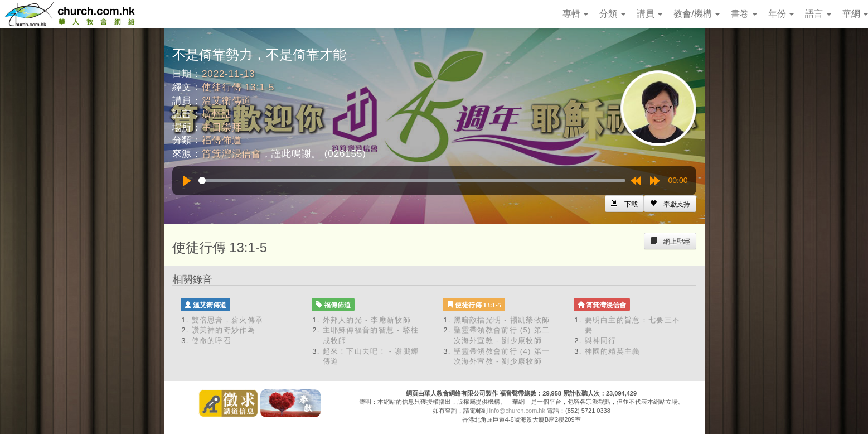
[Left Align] (670, 204)
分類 (612, 14)
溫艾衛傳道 (227, 101)
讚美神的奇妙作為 (224, 330)
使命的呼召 (212, 341)
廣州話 (217, 114)
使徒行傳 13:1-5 (238, 87)
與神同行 (601, 341)
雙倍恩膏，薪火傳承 (228, 320)
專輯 (575, 14)
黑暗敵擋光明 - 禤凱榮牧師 (502, 320)
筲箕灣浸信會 (232, 154)
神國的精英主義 (613, 351)
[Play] (187, 181)
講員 (649, 14)
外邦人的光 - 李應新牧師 (367, 320)
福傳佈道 (222, 140)
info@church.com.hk (517, 411)
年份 (781, 14)
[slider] (412, 180)
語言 (818, 14)
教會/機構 (697, 14)
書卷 (744, 14)
